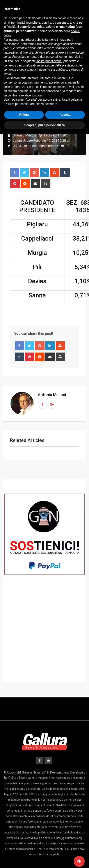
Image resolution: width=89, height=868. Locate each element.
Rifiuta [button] (24, 115)
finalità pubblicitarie (49, 61)
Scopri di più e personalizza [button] (44, 125)
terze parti (66, 40)
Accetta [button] (65, 115)
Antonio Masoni (52, 395)
